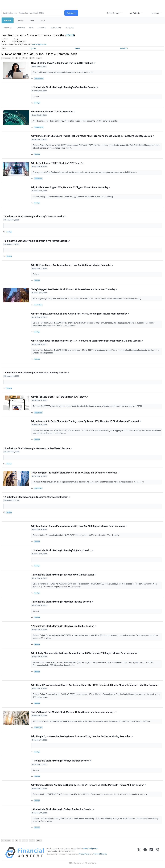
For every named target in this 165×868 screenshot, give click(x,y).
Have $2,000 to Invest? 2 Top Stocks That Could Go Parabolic (63, 63)
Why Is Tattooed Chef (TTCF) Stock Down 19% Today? (59, 397)
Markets (8, 20)
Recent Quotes (113, 13)
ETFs (32, 20)
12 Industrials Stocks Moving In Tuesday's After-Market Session (65, 87)
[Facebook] (145, 853)
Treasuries (70, 28)
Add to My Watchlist (39, 45)
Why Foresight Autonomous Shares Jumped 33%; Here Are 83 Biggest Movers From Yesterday (80, 314)
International (56, 28)
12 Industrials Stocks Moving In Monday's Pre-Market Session (64, 626)
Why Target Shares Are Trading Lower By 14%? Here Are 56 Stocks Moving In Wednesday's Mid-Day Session (87, 341)
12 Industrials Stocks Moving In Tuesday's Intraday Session (62, 550)
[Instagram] (157, 853)
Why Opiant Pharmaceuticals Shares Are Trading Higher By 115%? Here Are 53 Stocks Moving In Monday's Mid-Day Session (95, 685)
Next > (39, 58)
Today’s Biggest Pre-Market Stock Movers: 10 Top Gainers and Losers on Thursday (74, 289)
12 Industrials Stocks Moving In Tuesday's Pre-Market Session (64, 575)
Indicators (155, 13)
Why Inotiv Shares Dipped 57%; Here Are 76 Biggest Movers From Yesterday (71, 187)
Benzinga (37, 103)
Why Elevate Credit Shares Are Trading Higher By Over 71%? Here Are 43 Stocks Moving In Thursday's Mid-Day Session (93, 136)
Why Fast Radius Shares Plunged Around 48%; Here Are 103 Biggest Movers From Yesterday (79, 526)
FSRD (70, 35)
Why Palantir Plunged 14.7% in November (53, 112)
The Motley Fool (39, 79)
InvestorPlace (38, 178)
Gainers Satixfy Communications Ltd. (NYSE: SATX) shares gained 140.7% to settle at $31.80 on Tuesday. (76, 535)
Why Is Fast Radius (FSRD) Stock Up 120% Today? (57, 163)
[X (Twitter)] (139, 853)
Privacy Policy (84, 854)
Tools (43, 20)
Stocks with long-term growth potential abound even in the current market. (64, 72)
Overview (21, 28)
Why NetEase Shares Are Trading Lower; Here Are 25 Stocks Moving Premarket (72, 265)
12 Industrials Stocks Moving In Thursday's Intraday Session (35, 216)
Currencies (42, 28)
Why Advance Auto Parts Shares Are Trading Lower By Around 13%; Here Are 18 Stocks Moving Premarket (86, 421)
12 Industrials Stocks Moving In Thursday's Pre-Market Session (37, 241)
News (31, 28)
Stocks (20, 20)
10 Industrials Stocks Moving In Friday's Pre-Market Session (63, 809)
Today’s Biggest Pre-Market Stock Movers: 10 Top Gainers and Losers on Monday (74, 712)
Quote (33, 48)
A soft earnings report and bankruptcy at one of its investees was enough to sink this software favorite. (75, 121)
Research (124, 48)
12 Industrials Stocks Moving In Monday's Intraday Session (62, 602)
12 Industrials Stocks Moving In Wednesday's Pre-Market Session (38, 448)
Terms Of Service (100, 854)
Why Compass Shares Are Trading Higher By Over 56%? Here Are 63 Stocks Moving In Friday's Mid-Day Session (89, 785)
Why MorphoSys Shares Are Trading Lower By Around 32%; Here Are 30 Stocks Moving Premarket (82, 736)
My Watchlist (135, 13)
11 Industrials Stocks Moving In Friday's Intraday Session (61, 761)
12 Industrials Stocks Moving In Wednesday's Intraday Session (36, 373)
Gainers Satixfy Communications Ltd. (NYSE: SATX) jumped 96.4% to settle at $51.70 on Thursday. (73, 197)
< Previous (6, 58)
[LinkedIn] (151, 853)
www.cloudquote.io (91, 848)
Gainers (36, 97)
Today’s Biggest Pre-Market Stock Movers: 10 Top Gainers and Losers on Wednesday (75, 473)
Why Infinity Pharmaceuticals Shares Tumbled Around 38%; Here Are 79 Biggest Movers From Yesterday (85, 653)
